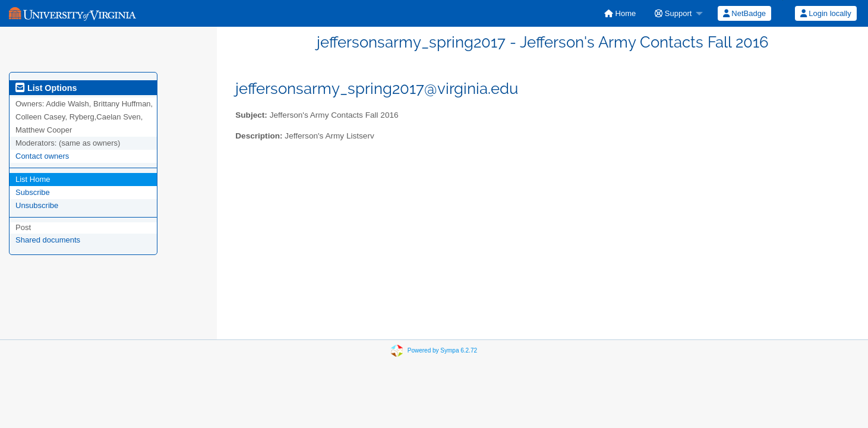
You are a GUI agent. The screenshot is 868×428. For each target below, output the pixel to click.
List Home (33, 179)
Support (673, 13)
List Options (46, 88)
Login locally (826, 13)
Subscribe (33, 192)
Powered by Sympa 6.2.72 (442, 350)
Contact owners (42, 156)
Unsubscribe (37, 205)
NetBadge (744, 13)
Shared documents (48, 240)
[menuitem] (620, 13)
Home (620, 13)
